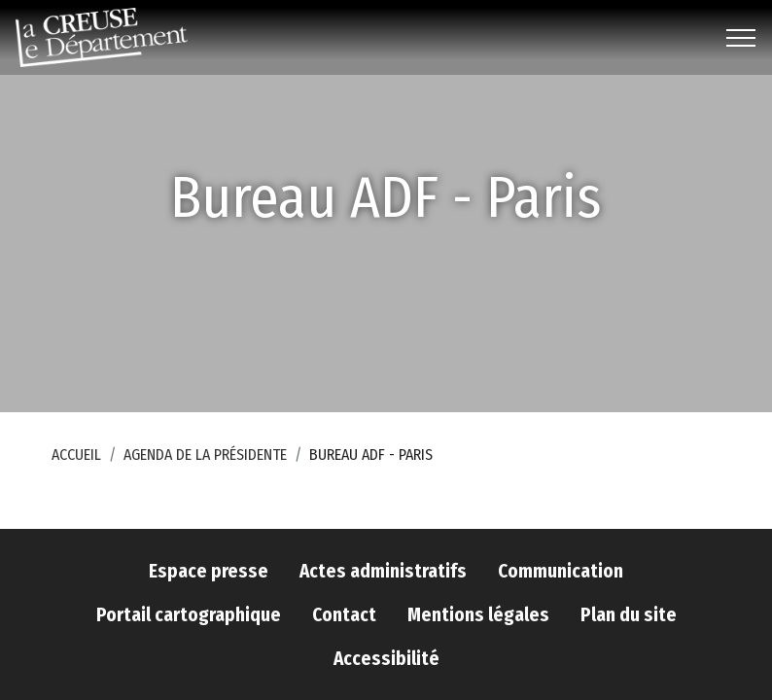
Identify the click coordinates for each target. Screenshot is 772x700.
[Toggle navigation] (741, 38)
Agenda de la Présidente (205, 455)
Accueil (76, 455)
